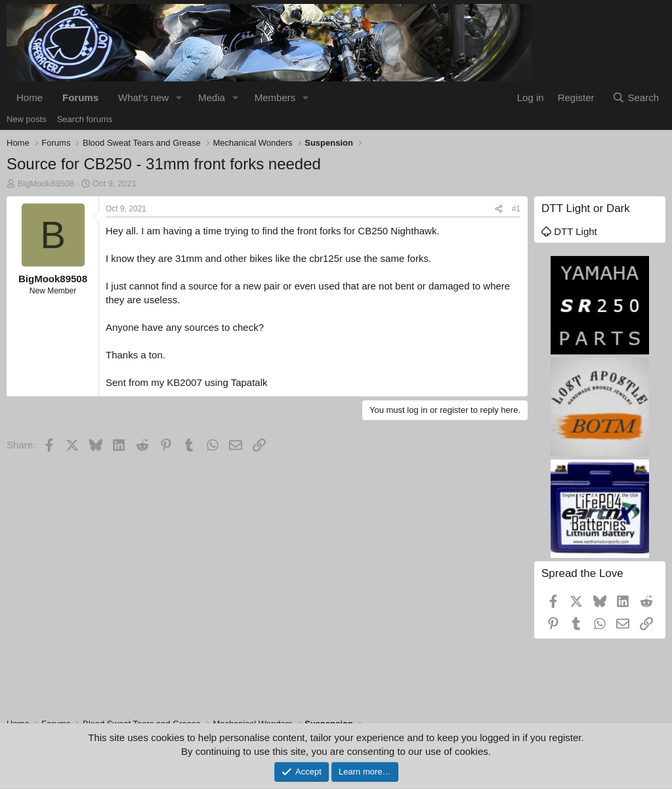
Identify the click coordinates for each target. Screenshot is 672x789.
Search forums (85, 119)
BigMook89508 (46, 183)
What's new (143, 97)
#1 (516, 209)
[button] (179, 97)
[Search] (636, 97)
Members (275, 97)
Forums (80, 97)
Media (212, 97)
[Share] (499, 209)
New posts (27, 119)
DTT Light (569, 231)
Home (30, 97)
